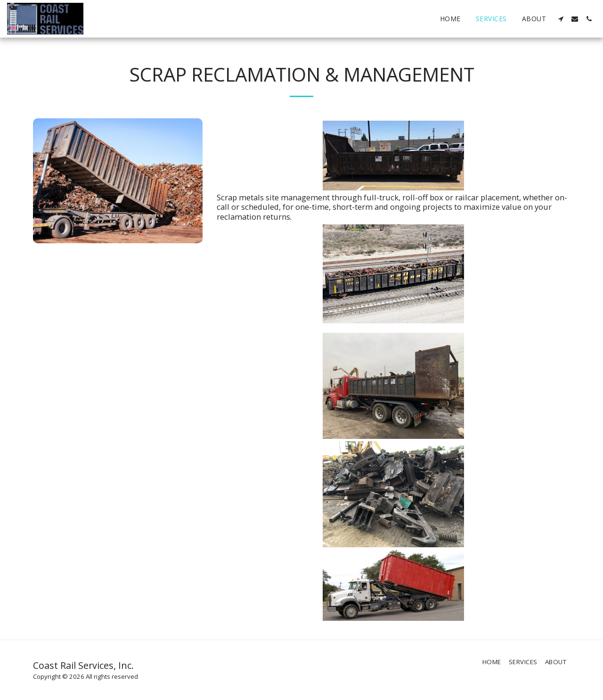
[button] (561, 19)
